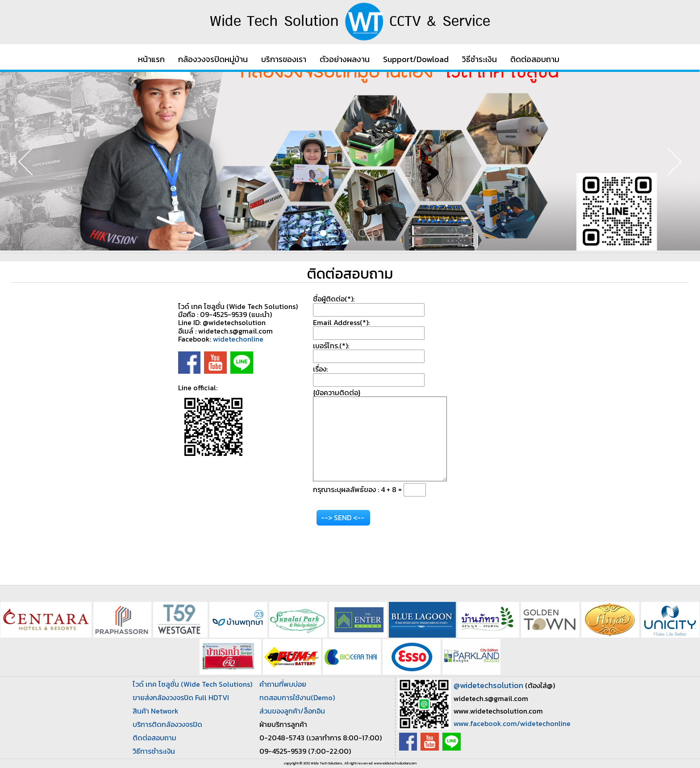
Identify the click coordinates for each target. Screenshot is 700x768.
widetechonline (238, 339)
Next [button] (667, 161)
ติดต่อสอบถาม (535, 59)
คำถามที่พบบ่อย (283, 684)
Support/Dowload (416, 59)
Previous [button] (33, 161)
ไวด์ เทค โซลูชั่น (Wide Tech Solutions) (192, 684)
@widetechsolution (488, 685)
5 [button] (376, 233)
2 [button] (336, 233)
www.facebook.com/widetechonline (512, 723)
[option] (350, 161)
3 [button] (349, 233)
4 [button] (362, 233)
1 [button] (323, 233)
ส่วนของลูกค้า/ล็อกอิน (292, 711)
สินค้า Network (156, 711)
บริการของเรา (284, 59)
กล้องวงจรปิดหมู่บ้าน (213, 59)
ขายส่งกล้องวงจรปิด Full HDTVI (181, 697)
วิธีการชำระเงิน (154, 751)
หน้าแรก (151, 59)
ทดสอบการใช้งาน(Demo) (297, 697)
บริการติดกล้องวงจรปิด (167, 724)
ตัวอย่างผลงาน (345, 59)
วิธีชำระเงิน (479, 59)
